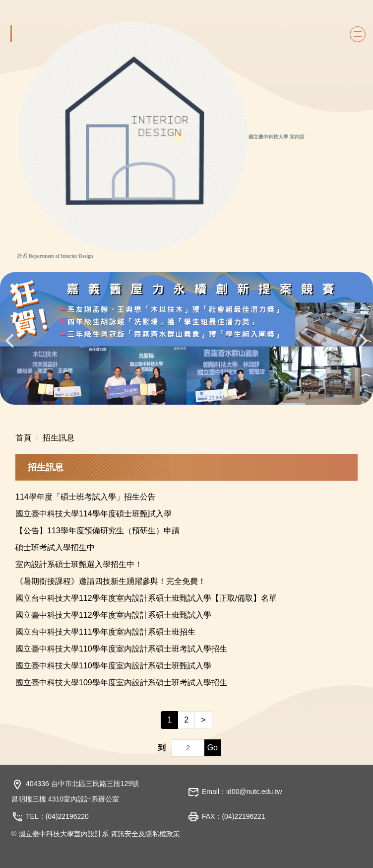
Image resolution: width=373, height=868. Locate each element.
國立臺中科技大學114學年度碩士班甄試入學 (93, 514)
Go (213, 748)
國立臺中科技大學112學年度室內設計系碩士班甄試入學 (113, 615)
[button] (12, 341)
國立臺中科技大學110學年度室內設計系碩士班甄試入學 (113, 666)
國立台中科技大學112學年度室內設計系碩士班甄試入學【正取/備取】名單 (146, 598)
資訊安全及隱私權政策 (145, 834)
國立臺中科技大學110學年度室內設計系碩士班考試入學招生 (121, 649)
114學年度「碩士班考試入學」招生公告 (86, 497)
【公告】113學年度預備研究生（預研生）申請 (97, 531)
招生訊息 (59, 438)
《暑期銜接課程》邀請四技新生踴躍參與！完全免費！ (111, 581)
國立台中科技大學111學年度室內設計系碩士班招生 (105, 632)
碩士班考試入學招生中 (55, 547)
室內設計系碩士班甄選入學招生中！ (79, 564)
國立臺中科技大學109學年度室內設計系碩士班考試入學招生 (121, 683)
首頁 (23, 438)
